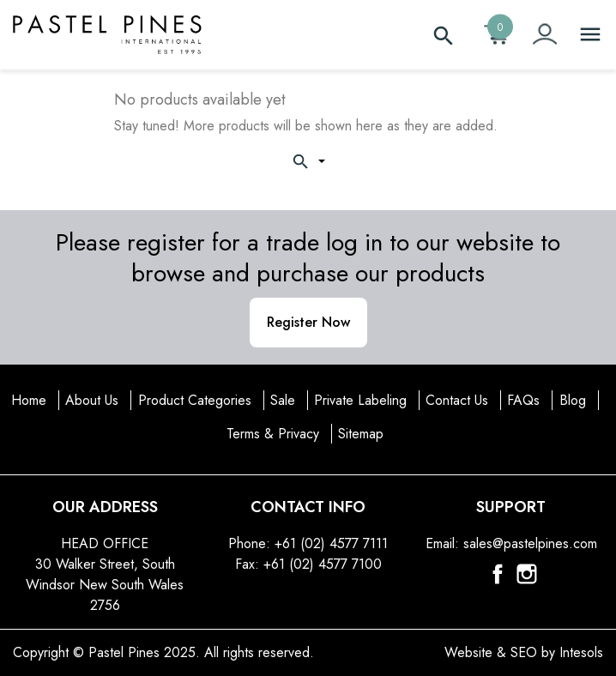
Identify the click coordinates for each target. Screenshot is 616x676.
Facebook (498, 574)
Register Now (308, 322)
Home (29, 400)
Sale (283, 400)
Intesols (581, 652)
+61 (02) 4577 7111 (331, 543)
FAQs (523, 400)
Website (468, 652)
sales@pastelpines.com (530, 543)
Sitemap (361, 434)
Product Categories (195, 400)
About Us (92, 400)
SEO (524, 652)
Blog (573, 400)
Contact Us (457, 400)
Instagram (527, 574)
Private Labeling (360, 400)
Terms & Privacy (273, 434)
